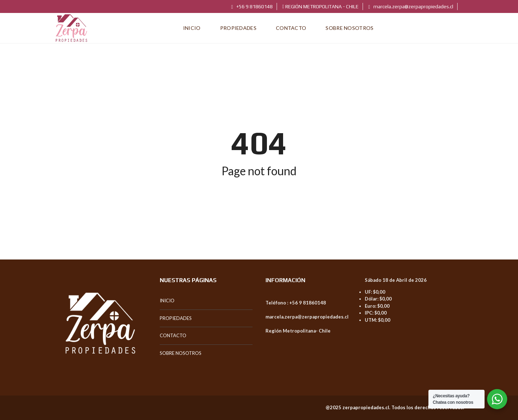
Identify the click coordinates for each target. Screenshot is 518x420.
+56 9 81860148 (252, 6)
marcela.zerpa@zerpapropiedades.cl (411, 6)
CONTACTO (173, 335)
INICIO (167, 301)
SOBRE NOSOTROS (181, 353)
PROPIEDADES (176, 318)
